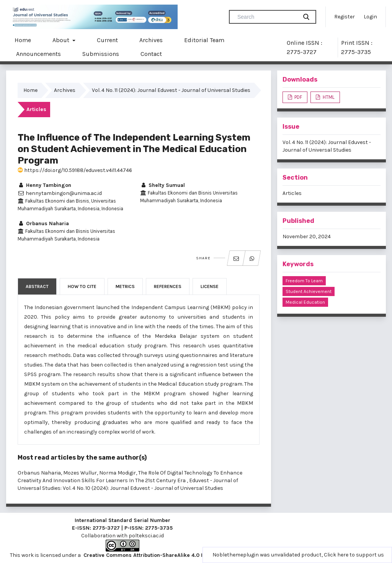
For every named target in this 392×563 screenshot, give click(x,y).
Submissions (101, 54)
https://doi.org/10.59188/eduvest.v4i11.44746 (75, 170)
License (210, 286)
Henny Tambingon (44, 185)
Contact (151, 54)
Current (107, 40)
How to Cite (82, 286)
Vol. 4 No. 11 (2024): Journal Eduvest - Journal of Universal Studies (171, 90)
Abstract (37, 286)
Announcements (38, 54)
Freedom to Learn (304, 281)
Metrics (125, 286)
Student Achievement (309, 291)
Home (23, 40)
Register (345, 17)
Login (370, 17)
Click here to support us (354, 555)
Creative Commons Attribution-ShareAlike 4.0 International (158, 555)
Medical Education (305, 302)
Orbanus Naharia (43, 223)
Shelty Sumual (163, 185)
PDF (298, 97)
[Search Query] (266, 17)
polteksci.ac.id (146, 536)
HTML (328, 97)
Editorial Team (204, 40)
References (168, 286)
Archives (151, 40)
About (62, 40)
